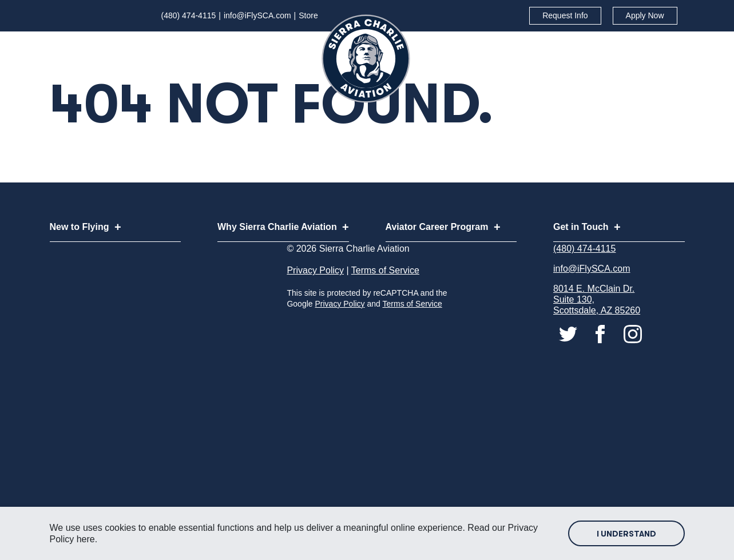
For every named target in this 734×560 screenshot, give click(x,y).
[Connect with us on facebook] (601, 364)
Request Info (565, 15)
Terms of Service (385, 301)
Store (308, 15)
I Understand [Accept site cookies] (626, 534)
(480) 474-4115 (189, 15)
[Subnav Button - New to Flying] (252, 47)
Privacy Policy (315, 301)
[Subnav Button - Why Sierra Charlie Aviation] (399, 47)
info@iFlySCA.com (257, 15)
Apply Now (645, 15)
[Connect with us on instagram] (633, 364)
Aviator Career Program (568, 46)
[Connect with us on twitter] (569, 364)
